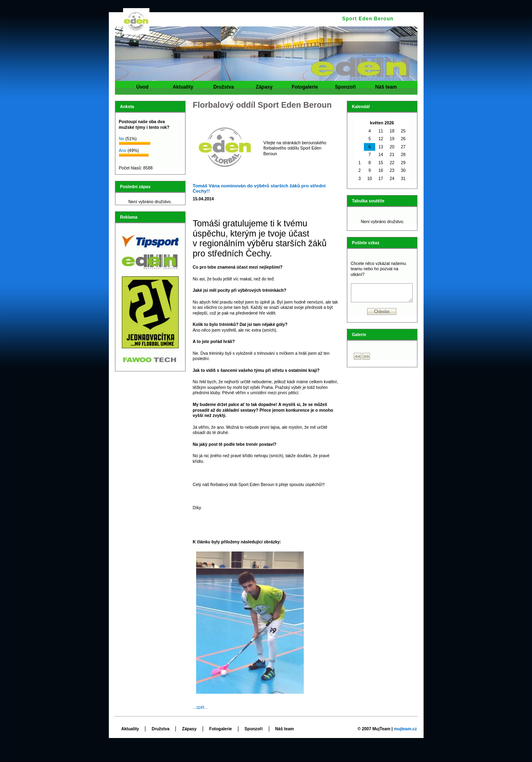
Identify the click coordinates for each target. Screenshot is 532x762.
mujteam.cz (405, 729)
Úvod (143, 89)
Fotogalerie (305, 89)
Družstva (224, 89)
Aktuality (183, 89)
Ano (123, 151)
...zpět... (200, 707)
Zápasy (264, 89)
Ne (122, 139)
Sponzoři (346, 89)
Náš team (386, 89)
